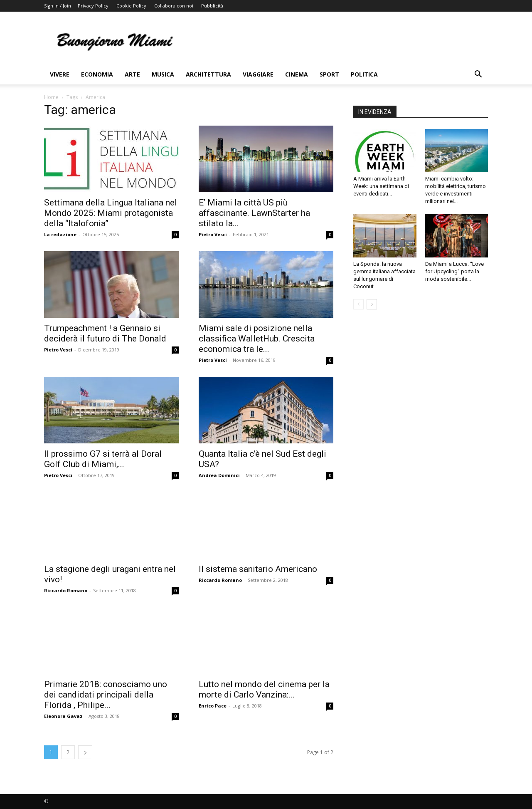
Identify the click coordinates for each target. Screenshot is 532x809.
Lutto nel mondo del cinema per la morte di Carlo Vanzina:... (264, 689)
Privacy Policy (93, 6)
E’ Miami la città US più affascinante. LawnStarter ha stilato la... (254, 213)
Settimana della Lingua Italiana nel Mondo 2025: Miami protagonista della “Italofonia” (111, 213)
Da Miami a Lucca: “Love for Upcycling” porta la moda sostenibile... (454, 271)
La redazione (60, 234)
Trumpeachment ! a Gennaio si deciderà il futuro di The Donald (105, 333)
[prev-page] (358, 304)
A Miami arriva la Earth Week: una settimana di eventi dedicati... (381, 186)
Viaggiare (258, 74)
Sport (329, 74)
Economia (97, 74)
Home (51, 97)
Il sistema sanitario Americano (258, 569)
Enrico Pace (213, 706)
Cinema (297, 74)
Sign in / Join (58, 6)
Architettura (208, 74)
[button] (478, 75)
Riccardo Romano (66, 590)
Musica (163, 74)
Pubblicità (212, 6)
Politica (364, 74)
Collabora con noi (174, 6)
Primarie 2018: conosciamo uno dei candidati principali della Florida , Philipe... (106, 695)
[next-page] (85, 752)
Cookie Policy (131, 6)
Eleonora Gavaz (63, 716)
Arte (132, 74)
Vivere (60, 74)
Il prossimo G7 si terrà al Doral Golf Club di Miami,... (103, 459)
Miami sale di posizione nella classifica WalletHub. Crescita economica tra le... (257, 339)
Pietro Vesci (213, 234)
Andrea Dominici (219, 475)
